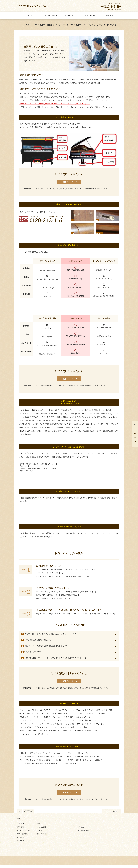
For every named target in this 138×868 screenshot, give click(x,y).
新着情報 (38, 826)
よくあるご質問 (41, 830)
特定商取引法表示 (42, 836)
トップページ (21, 826)
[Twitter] (135, 434)
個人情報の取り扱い (84, 833)
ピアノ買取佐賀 (29, 814)
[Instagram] (135, 438)
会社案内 (39, 833)
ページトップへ (112, 814)
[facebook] (135, 430)
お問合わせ (81, 830)
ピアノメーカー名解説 (24, 833)
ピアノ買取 (20, 830)
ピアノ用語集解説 (22, 836)
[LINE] (135, 442)
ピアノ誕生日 (21, 840)
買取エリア (20, 843)
